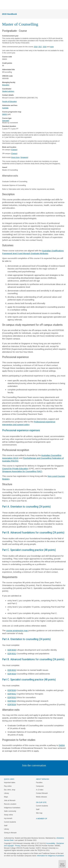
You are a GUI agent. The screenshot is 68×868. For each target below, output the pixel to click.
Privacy (18, 846)
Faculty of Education (9, 102)
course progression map (17, 631)
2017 (40, 47)
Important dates (10, 783)
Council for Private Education (15, 469)
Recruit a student (10, 804)
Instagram (15, 771)
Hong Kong (15, 157)
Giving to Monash (10, 833)
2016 (45, 47)
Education (6, 85)
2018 (36, 47)
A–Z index (40, 790)
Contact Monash (42, 793)
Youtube (47, 771)
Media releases (42, 797)
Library (7, 793)
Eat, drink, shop (10, 790)
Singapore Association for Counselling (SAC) (22, 471)
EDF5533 (12, 701)
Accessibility (51, 843)
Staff (6, 826)
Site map (39, 813)
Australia (5, 108)
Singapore (24, 157)
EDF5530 (12, 690)
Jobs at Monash (10, 800)
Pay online (8, 786)
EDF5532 (12, 697)
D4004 (62, 745)
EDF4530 (12, 650)
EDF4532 (12, 670)
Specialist (6, 121)
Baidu (53, 771)
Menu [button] (3, 5)
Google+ (36, 771)
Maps (6, 797)
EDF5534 (12, 704)
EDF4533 (12, 674)
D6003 (4, 114)
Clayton (14, 150)
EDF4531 (12, 654)
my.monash (8, 818)
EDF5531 (12, 694)
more (52, 47)
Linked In (20, 771)
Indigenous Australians (12, 808)
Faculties (39, 783)
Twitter (26, 771)
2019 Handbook (9, 14)
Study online (8, 815)
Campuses (40, 786)
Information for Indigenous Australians (50, 856)
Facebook (31, 771)
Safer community (10, 811)
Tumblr (42, 771)
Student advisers (8, 91)
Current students (10, 822)
